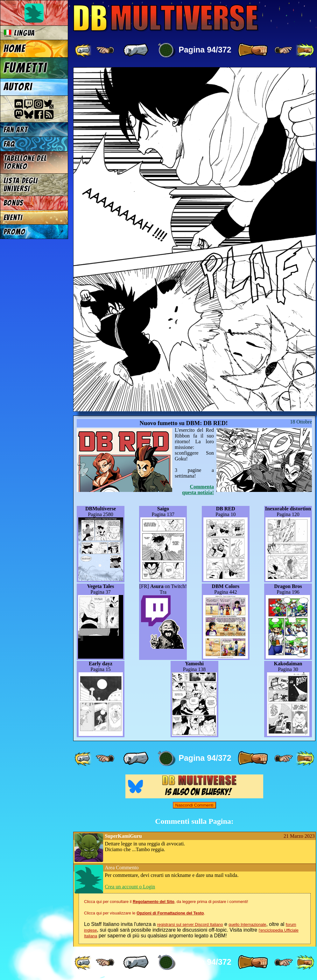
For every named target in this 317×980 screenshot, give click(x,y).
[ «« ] (84, 50)
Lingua (19, 33)
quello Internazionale (247, 924)
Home (15, 49)
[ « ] (136, 50)
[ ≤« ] (105, 50)
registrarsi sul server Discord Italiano (190, 924)
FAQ (9, 144)
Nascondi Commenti (194, 805)
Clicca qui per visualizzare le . (144, 913)
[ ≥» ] (284, 50)
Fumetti (25, 68)
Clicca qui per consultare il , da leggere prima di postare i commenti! (166, 902)
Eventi (13, 217)
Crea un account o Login (130, 887)
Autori (18, 87)
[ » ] (253, 50)
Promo (14, 232)
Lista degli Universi (21, 185)
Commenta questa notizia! (198, 490)
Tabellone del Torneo (25, 162)
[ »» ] (305, 50)
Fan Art (16, 130)
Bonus (14, 203)
